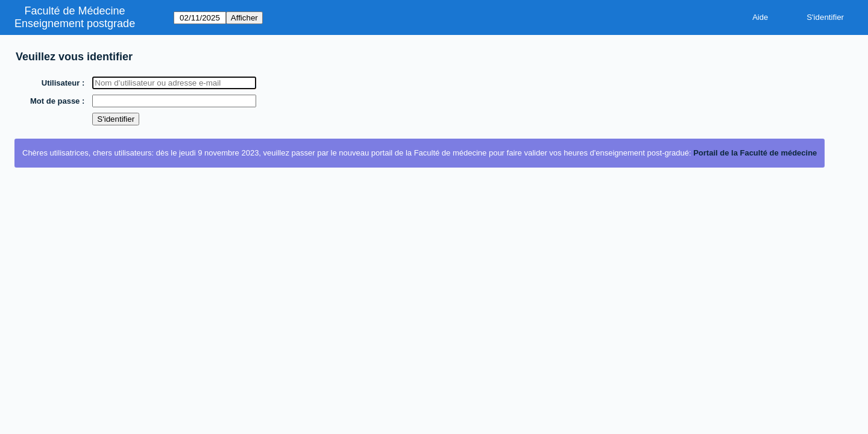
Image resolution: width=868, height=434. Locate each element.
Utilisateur (61, 83)
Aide (760, 17)
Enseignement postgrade (75, 24)
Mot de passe (55, 101)
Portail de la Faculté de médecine (755, 153)
